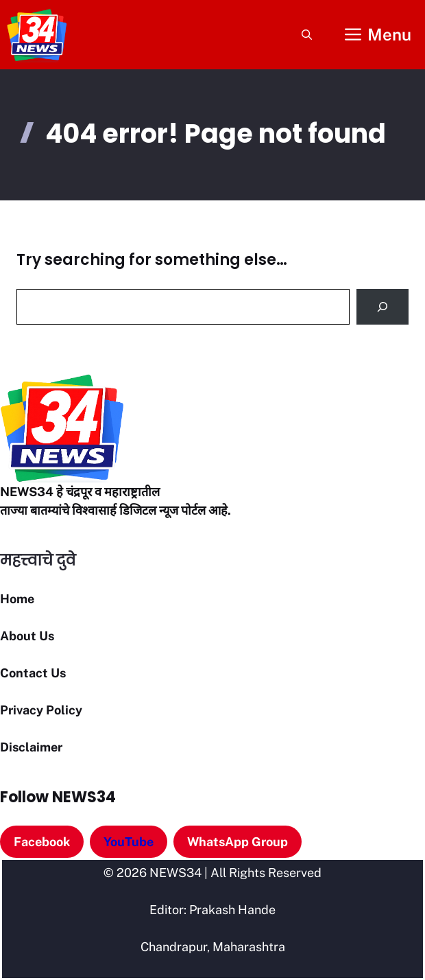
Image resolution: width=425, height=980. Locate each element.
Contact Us (33, 673)
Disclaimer (31, 747)
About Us (27, 636)
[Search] (382, 307)
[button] (307, 35)
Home (17, 599)
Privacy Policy (41, 710)
